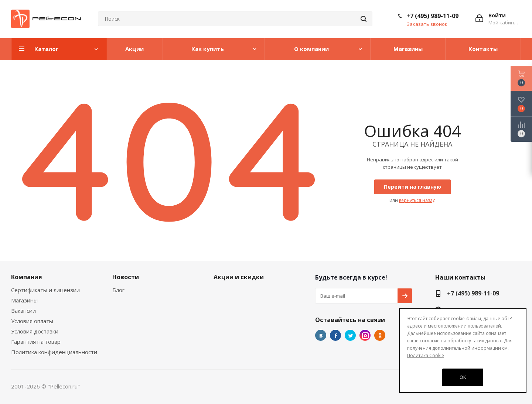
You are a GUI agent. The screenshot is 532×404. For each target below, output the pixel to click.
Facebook (335, 335)
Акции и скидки (239, 277)
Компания (27, 277)
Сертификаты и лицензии (45, 290)
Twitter (350, 335)
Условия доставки (35, 331)
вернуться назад (417, 200)
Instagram (365, 335)
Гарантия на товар (36, 342)
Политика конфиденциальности (54, 352)
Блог (118, 290)
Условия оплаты (32, 321)
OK (463, 377)
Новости (126, 277)
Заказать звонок (427, 24)
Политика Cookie (426, 355)
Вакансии (23, 311)
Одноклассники (380, 335)
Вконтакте (321, 335)
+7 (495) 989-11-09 (432, 16)
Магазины (24, 300)
